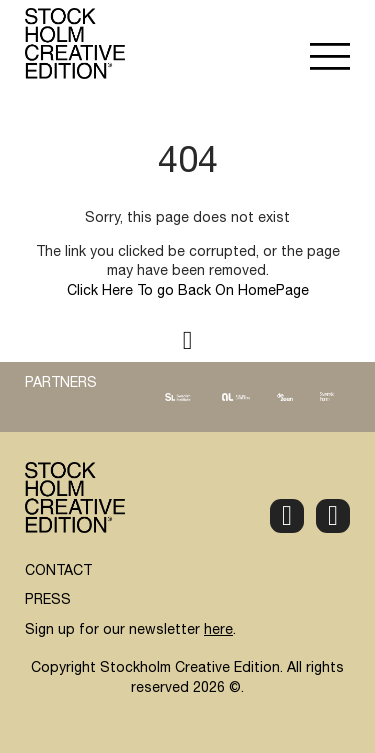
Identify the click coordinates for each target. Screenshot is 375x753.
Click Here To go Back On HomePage (188, 292)
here (218, 631)
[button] (330, 59)
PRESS (48, 601)
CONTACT (58, 572)
